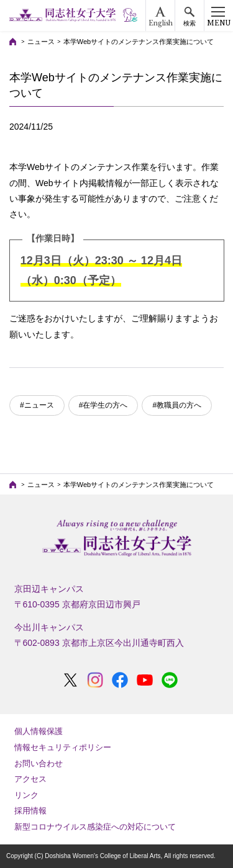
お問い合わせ (39, 763)
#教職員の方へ (177, 405)
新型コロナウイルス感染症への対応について (95, 827)
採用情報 (30, 811)
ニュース (41, 42)
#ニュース (37, 405)
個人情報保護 (39, 731)
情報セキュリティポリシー (63, 747)
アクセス (30, 779)
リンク (26, 795)
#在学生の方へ (103, 405)
